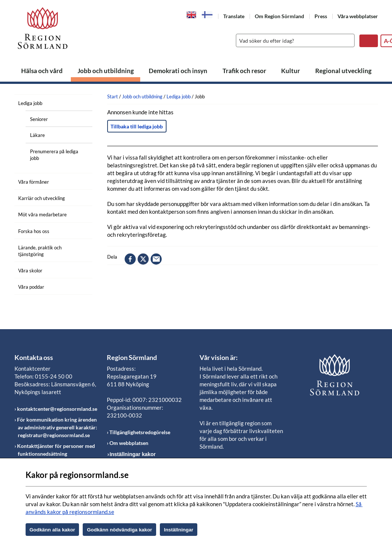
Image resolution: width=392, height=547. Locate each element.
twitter (143, 259)
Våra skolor (30, 271)
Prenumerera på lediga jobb (54, 155)
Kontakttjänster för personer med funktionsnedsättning (56, 450)
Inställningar (179, 530)
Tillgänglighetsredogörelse (140, 432)
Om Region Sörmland (279, 16)
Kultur (291, 71)
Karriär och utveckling (42, 198)
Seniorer (39, 119)
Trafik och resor (244, 71)
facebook (130, 259)
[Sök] (293, 40)
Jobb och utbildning (106, 71)
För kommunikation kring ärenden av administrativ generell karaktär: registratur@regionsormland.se (57, 427)
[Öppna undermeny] (81, 102)
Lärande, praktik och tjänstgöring (40, 251)
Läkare (37, 135)
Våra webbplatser (358, 16)
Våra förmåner (34, 182)
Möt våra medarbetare (42, 214)
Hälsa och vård (42, 71)
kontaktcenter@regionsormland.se (57, 409)
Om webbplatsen (129, 443)
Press (321, 16)
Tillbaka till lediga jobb (137, 126)
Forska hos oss (34, 231)
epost (156, 259)
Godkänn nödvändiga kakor (119, 530)
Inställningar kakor (132, 454)
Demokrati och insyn (178, 71)
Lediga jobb (30, 103)
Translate (234, 16)
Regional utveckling (343, 71)
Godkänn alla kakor (52, 530)
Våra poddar (31, 287)
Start (113, 96)
